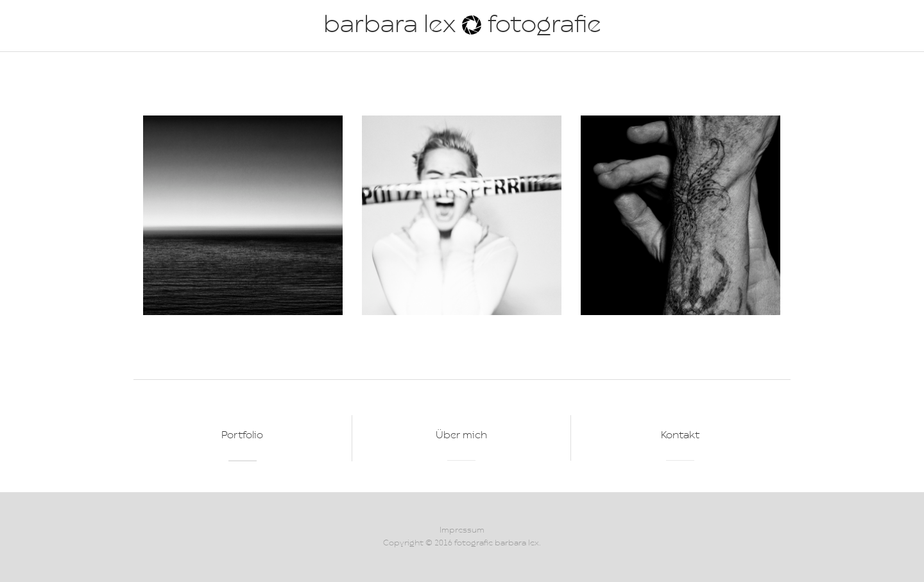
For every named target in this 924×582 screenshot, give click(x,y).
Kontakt (680, 436)
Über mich (461, 436)
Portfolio (242, 436)
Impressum (462, 530)
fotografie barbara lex (497, 543)
